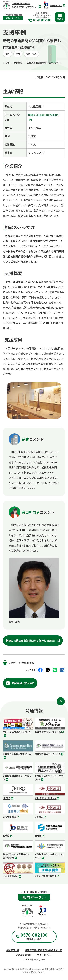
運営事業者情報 (24, 955)
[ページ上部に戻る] (61, 701)
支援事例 (18, 63)
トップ (6, 63)
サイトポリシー (45, 955)
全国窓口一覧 (13, 950)
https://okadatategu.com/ (44, 118)
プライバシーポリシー (34, 959)
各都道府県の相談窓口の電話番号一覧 (44, 950)
